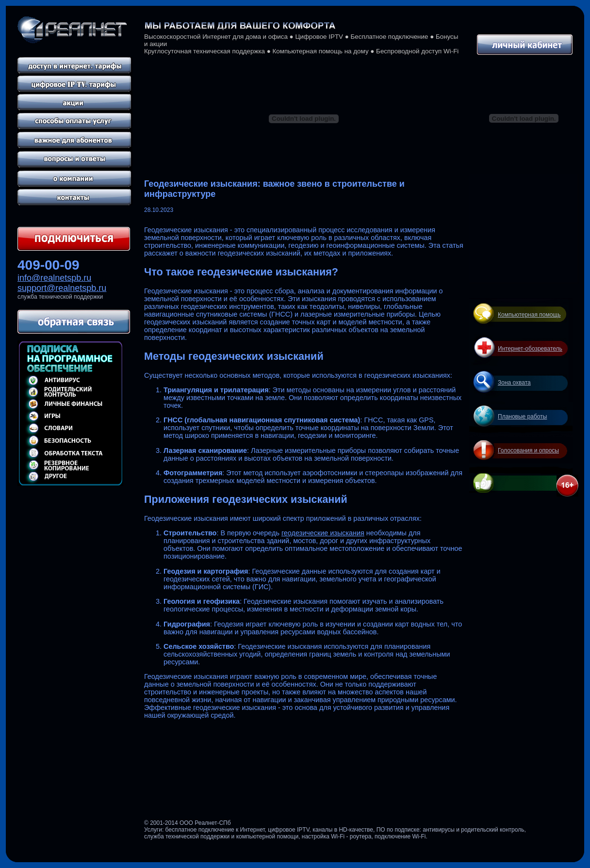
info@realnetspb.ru (54, 278)
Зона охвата (514, 383)
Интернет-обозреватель (530, 349)
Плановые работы (522, 417)
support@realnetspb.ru (62, 288)
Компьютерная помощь (529, 315)
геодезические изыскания (323, 533)
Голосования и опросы (528, 450)
